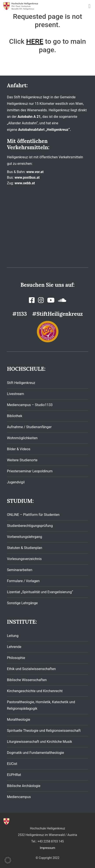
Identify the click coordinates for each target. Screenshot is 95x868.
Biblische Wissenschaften (27, 680)
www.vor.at (35, 172)
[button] (8, 860)
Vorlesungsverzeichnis (24, 559)
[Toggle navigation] (89, 6)
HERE (35, 41)
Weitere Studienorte (22, 460)
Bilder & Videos (19, 449)
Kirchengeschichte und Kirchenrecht (35, 691)
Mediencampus (19, 797)
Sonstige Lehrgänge (22, 603)
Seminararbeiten (20, 570)
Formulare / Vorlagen (23, 581)
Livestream (16, 394)
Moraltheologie (19, 720)
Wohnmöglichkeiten (22, 438)
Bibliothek (15, 416)
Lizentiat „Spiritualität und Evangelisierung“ (40, 592)
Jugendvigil (16, 482)
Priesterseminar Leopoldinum (30, 471)
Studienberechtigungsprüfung (30, 526)
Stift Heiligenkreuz (21, 383)
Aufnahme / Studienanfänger (29, 427)
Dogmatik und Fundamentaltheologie (35, 753)
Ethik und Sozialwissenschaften (31, 669)
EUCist (12, 764)
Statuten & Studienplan (25, 548)
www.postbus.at (27, 177)
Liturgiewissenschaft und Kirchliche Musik (39, 742)
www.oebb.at (25, 183)
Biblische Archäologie (24, 786)
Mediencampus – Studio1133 (30, 405)
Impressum (47, 848)
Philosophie (16, 658)
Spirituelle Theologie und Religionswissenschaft (44, 731)
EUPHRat (14, 775)
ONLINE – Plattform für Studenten (33, 515)
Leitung (13, 636)
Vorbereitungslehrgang (25, 537)
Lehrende (14, 647)
